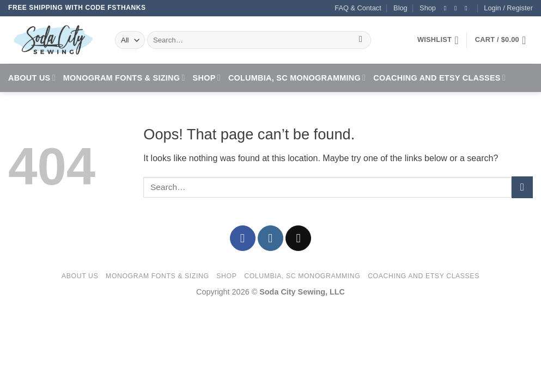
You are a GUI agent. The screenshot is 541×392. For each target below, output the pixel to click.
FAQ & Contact (358, 8)
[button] (508, 8)
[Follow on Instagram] (458, 8)
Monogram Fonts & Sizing (124, 78)
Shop (428, 8)
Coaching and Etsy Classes (439, 78)
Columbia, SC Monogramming (297, 78)
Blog (400, 8)
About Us (32, 78)
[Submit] (361, 40)
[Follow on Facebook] (447, 8)
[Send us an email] (468, 8)
